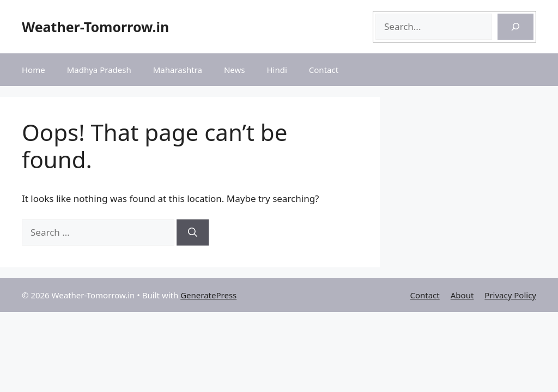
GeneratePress (208, 295)
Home (34, 70)
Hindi (277, 70)
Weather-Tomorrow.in (95, 27)
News (235, 70)
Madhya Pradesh (99, 70)
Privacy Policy (510, 295)
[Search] (515, 27)
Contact (324, 70)
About (462, 295)
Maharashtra (178, 70)
